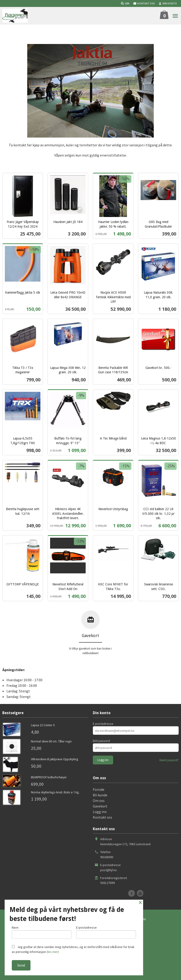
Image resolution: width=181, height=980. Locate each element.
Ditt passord (101, 741)
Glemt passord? (169, 760)
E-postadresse (103, 724)
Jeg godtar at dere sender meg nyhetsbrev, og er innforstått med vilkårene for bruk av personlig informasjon (73, 949)
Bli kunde (100, 795)
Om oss (99, 801)
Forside (99, 789)
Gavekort (100, 806)
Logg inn (100, 812)
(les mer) (53, 952)
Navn (42, 932)
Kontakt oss (103, 817)
